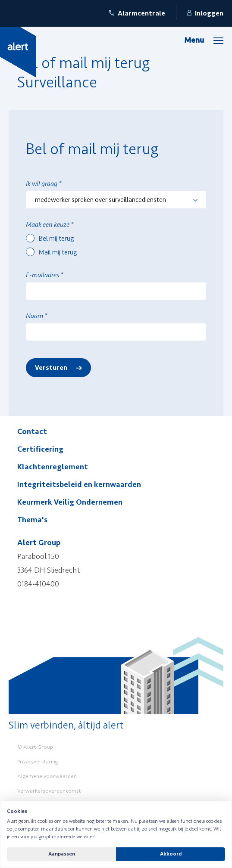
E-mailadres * (44, 275)
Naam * (36, 316)
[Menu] (204, 40)
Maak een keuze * (50, 225)
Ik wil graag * (44, 184)
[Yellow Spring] (18, 52)
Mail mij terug (58, 252)
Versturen (51, 368)
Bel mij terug (56, 239)
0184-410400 (38, 584)
